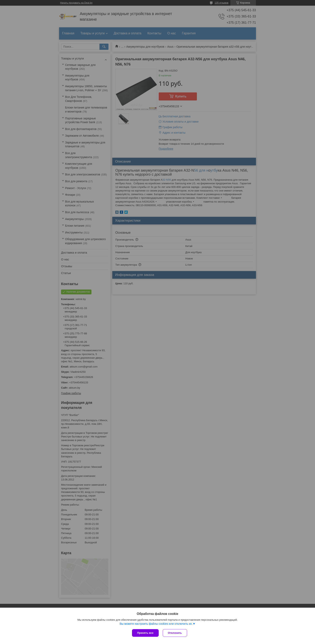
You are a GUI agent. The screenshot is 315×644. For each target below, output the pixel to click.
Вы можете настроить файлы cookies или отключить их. (156, 624)
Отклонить (175, 633)
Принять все (145, 633)
